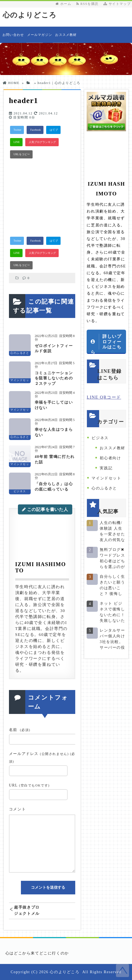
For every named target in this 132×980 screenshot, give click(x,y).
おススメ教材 (66, 35)
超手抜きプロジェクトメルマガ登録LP (27, 911)
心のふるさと (104, 488)
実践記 (106, 468)
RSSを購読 (89, 4)
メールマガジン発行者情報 (40, 38)
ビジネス (100, 438)
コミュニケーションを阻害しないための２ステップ (54, 378)
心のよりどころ (30, 15)
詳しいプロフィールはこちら (106, 344)
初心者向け (110, 458)
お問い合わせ (13, 35)
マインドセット (106, 478)
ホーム (63, 4)
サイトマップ (117, 4)
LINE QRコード (104, 397)
